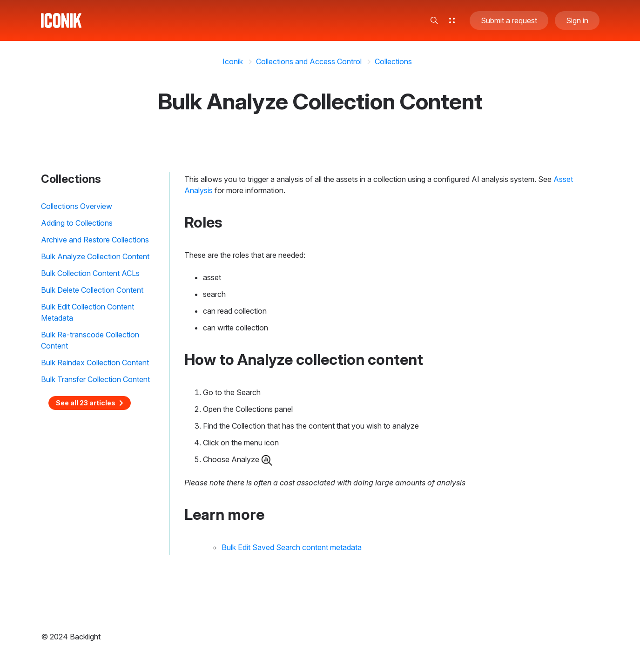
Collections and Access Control (309, 61)
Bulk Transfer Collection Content (95, 379)
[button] (434, 20)
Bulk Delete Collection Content (92, 290)
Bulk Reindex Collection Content (95, 363)
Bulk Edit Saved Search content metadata (292, 547)
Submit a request (509, 20)
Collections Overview (77, 206)
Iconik (233, 61)
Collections (393, 61)
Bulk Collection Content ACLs (90, 273)
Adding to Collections (77, 223)
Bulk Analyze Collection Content (95, 256)
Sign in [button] (577, 20)
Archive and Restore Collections (95, 240)
